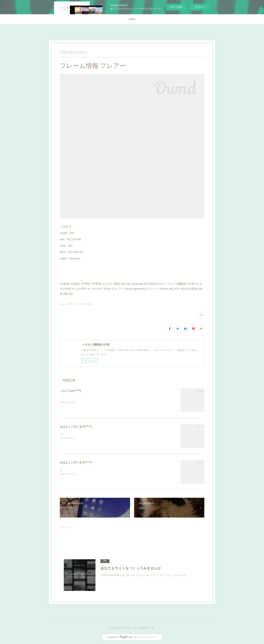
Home (132, 19)
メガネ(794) (79, 304)
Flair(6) (88, 304)
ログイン (200, 7)
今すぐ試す (176, 7)
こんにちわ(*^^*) (70, 391)
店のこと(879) (66, 304)
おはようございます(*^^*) (76, 426)
